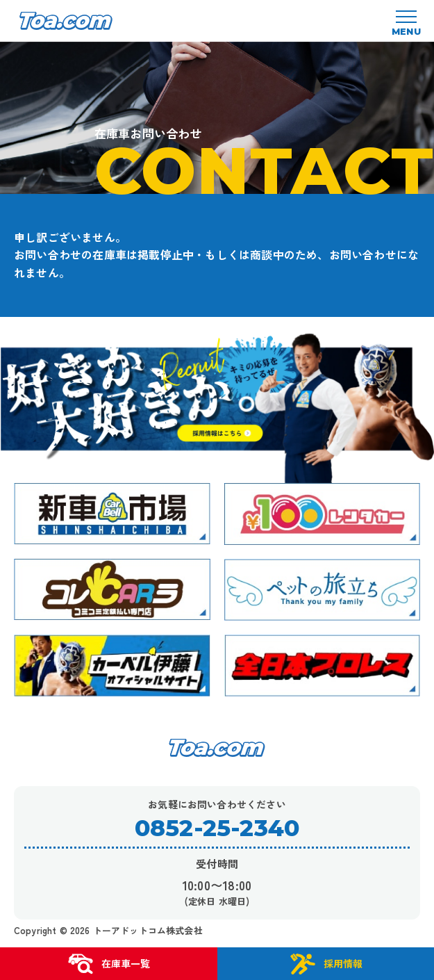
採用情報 (326, 964)
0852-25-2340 (217, 828)
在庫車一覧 (108, 964)
